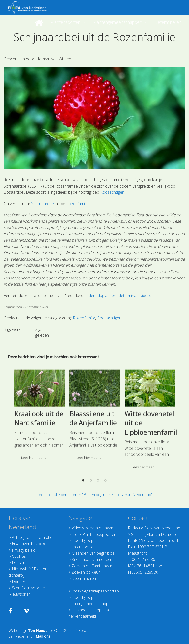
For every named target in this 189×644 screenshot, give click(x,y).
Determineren (84, 578)
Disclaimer (21, 563)
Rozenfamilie (77, 204)
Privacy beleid (24, 550)
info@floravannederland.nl (155, 540)
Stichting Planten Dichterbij (154, 534)
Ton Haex (36, 631)
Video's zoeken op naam (93, 528)
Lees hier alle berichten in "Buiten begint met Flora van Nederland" (95, 495)
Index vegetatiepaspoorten (95, 591)
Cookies (19, 556)
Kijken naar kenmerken (91, 559)
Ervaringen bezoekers (31, 544)
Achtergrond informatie (32, 537)
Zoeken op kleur (86, 572)
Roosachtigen (112, 192)
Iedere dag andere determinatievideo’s (119, 296)
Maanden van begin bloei (94, 553)
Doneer (19, 582)
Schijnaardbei (43, 204)
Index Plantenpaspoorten (94, 534)
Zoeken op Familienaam (93, 566)
